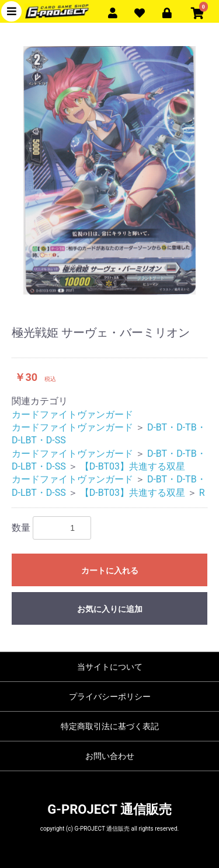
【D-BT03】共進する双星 (133, 466)
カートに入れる (110, 570)
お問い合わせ (110, 756)
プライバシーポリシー (110, 696)
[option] (109, 170)
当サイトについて (110, 667)
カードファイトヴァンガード (72, 414)
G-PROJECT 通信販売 (109, 809)
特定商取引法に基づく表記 (110, 726)
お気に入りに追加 (110, 609)
